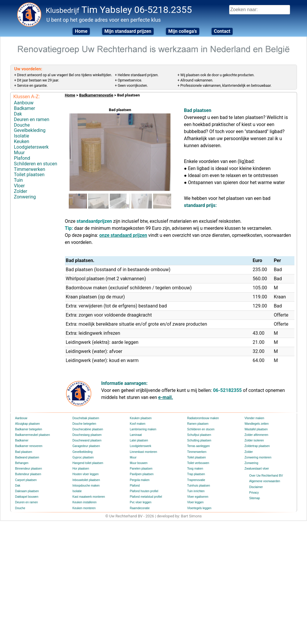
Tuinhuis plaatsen (199, 486)
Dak (18, 114)
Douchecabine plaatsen (88, 429)
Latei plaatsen (139, 440)
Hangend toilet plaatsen (88, 463)
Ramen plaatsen (198, 424)
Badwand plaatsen (27, 457)
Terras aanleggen (199, 446)
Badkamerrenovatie (96, 95)
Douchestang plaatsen (87, 435)
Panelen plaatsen (141, 469)
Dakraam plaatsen (27, 491)
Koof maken (138, 424)
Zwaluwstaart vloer (257, 469)
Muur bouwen (139, 463)
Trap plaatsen (196, 474)
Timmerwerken (30, 169)
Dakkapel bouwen (27, 497)
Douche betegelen (84, 424)
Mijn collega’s (183, 31)
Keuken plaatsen (141, 418)
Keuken (22, 141)
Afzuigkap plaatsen (28, 424)
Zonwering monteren (258, 457)
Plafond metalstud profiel (146, 497)
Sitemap (255, 498)
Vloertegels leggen (199, 508)
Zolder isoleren (254, 440)
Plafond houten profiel (144, 491)
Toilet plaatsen (29, 175)
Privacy (254, 493)
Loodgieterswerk (31, 147)
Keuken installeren (85, 502)
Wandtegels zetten (257, 424)
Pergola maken (140, 480)
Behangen (22, 463)
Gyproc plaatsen (83, 457)
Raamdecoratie (140, 508)
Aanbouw (24, 103)
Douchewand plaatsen (87, 440)
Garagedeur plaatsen (86, 446)
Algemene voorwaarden (265, 481)
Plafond (22, 158)
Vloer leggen (195, 502)
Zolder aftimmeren (257, 435)
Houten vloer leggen (86, 474)
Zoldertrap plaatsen (257, 446)
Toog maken (195, 469)
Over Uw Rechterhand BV (266, 476)
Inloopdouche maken (86, 486)
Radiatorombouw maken (203, 418)
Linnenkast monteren (144, 452)
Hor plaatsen (81, 469)
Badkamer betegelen (29, 429)
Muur (19, 153)
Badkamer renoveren (29, 446)
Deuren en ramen (32, 119)
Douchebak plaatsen (86, 418)
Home (81, 31)
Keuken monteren (84, 508)
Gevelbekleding (30, 130)
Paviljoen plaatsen (142, 474)
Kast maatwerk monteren (89, 497)
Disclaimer (256, 487)
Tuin (18, 180)
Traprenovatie (196, 480)
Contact (222, 31)
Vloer (19, 186)
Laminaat (136, 435)
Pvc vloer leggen (141, 502)
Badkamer (25, 108)
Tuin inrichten (196, 491)
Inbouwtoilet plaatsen (86, 480)
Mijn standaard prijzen (128, 31)
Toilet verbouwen (198, 463)
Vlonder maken (254, 418)
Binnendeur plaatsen (29, 469)
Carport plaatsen (26, 480)
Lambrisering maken (143, 429)
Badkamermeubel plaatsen (33, 435)
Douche (22, 125)
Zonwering (25, 197)
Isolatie (22, 136)
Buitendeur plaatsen (28, 474)
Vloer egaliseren (198, 497)
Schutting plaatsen (199, 440)
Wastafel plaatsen (256, 429)
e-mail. (166, 397)
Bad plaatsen (24, 452)
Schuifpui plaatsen (199, 435)
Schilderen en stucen (36, 164)
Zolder (21, 191)
